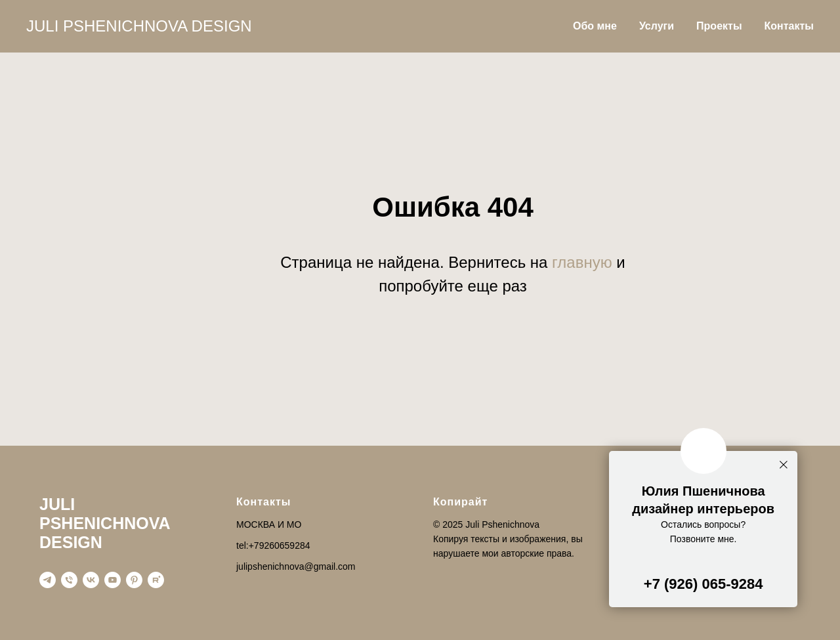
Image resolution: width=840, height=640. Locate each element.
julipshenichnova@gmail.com (296, 566)
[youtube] (113, 580)
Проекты (719, 26)
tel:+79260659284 (273, 545)
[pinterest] (134, 580)
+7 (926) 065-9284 (703, 584)
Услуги (657, 26)
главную (582, 262)
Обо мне (595, 26)
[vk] (91, 580)
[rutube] (156, 580)
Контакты (789, 26)
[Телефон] (69, 580)
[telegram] (48, 580)
